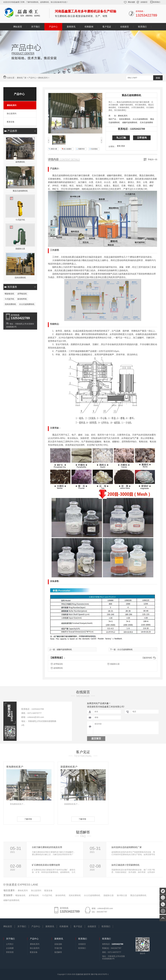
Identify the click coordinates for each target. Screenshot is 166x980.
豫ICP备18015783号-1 (100, 974)
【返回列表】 (147, 658)
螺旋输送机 (9, 294)
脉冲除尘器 (122, 895)
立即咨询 (142, 138)
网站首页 (18, 27)
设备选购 (58, 944)
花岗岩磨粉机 (20, 278)
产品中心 (53, 27)
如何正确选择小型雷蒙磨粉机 (126, 865)
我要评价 (82, 149)
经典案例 (89, 27)
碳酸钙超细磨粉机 (130, 122)
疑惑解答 (83, 832)
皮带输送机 (22, 294)
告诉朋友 (94, 149)
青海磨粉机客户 (15, 767)
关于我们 (35, 27)
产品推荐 (12, 131)
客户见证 (107, 27)
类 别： (113, 116)
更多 (123, 146)
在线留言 (144, 2)
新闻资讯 (71, 27)
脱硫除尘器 (20, 249)
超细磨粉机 (58, 668)
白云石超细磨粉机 (27, 304)
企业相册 (10, 948)
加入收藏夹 (68, 149)
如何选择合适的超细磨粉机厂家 (127, 847)
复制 (119, 146)
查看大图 (54, 149)
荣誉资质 (10, 952)
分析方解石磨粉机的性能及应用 (47, 847)
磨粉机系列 (43, 78)
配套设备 (11, 122)
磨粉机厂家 (22, 78)
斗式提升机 (20, 220)
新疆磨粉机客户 (69, 767)
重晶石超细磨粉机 (20, 191)
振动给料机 (22, 299)
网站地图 (131, 2)
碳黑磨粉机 (20, 162)
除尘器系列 (12, 114)
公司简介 (10, 944)
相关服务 (12, 287)
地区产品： (113, 119)
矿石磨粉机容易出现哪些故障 (46, 865)
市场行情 (58, 948)
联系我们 (157, 2)
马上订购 (121, 138)
